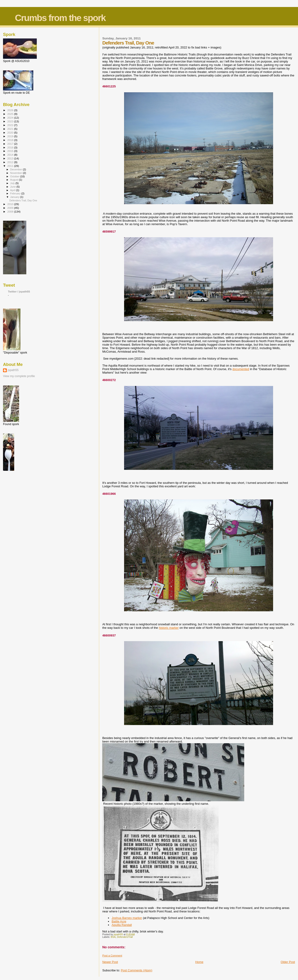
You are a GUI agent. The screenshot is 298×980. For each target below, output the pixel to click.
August (15, 180)
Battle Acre (119, 921)
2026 (11, 110)
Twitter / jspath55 (19, 291)
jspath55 (13, 370)
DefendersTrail (125, 937)
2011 (11, 166)
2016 (11, 147)
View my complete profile (19, 376)
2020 (11, 132)
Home (199, 962)
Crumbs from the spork (60, 18)
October (15, 176)
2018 (11, 140)
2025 (11, 114)
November (17, 173)
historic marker (169, 628)
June (13, 187)
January (15, 197)
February (16, 193)
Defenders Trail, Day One (23, 200)
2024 (11, 118)
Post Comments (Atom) (137, 970)
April (13, 190)
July (13, 183)
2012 (11, 162)
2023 (11, 121)
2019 (11, 136)
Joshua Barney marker (127, 918)
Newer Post (110, 962)
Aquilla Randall (122, 925)
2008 (11, 211)
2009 (11, 208)
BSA (113, 937)
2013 (11, 158)
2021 (11, 129)
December (17, 169)
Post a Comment (112, 956)
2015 (11, 151)
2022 (11, 125)
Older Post (288, 962)
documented (241, 369)
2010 (11, 204)
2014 (11, 155)
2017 (11, 144)
